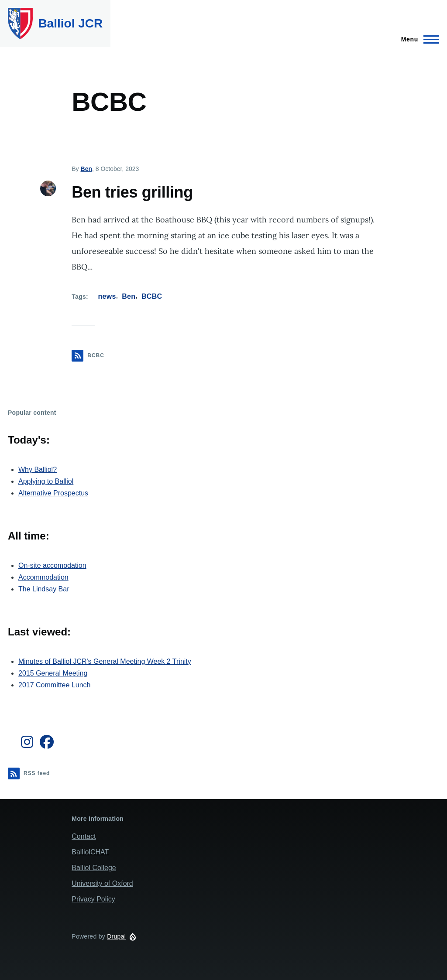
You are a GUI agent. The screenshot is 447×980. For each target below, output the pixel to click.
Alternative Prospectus (53, 493)
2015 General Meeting (53, 673)
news (107, 296)
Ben (86, 169)
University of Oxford (102, 883)
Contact (84, 836)
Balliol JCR (70, 23)
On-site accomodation (52, 565)
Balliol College (94, 868)
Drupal (116, 936)
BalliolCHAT (90, 852)
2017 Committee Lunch (54, 685)
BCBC (152, 296)
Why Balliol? (38, 470)
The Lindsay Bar (44, 589)
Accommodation (43, 577)
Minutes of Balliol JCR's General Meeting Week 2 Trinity (105, 661)
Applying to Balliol (46, 481)
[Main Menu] (418, 39)
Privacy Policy (93, 899)
